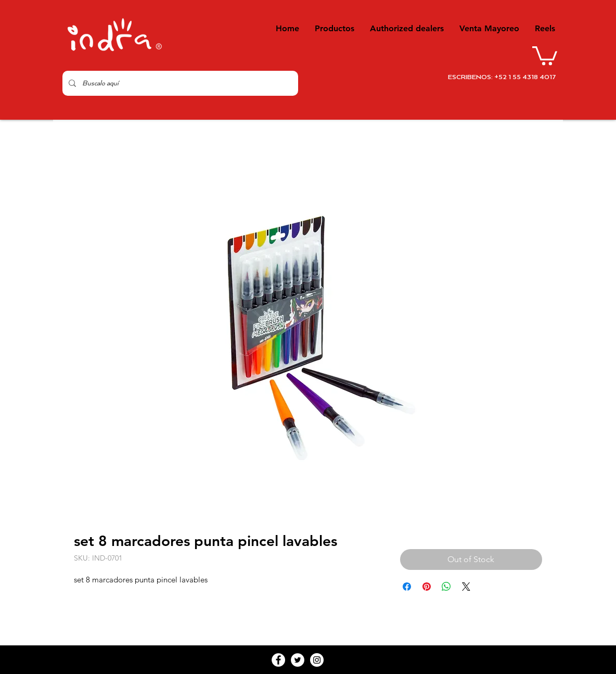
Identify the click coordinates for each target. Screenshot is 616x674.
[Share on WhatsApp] (446, 587)
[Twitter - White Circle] (298, 660)
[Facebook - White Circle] (278, 660)
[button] (545, 55)
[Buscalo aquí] (179, 83)
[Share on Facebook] (407, 587)
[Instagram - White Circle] (317, 660)
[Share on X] (466, 587)
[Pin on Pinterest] (427, 587)
